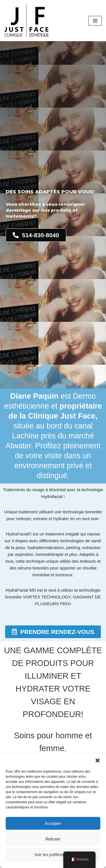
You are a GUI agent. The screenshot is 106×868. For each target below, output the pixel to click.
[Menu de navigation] (95, 21)
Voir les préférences (53, 855)
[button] (98, 760)
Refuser (53, 839)
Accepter (53, 823)
